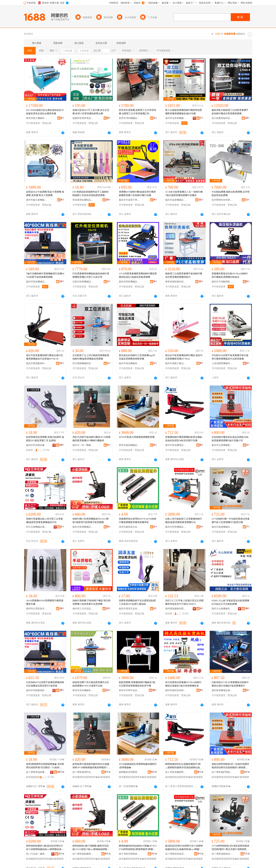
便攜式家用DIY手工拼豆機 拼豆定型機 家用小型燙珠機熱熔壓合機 (91, 112)
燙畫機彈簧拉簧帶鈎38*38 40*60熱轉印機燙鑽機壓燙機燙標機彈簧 (138, 521)
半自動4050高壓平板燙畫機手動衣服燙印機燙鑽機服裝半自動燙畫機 (230, 357)
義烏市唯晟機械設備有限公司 (83, 527)
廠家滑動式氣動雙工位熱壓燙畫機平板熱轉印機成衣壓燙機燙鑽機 (230, 112)
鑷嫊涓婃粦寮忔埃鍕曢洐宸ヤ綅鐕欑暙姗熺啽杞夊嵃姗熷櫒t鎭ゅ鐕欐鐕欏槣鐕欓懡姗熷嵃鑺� (184, 848)
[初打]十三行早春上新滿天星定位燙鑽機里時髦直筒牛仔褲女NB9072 (184, 602)
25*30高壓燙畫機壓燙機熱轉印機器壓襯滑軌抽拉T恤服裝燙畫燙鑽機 (138, 275)
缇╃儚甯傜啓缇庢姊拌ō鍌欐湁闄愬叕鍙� (176, 854)
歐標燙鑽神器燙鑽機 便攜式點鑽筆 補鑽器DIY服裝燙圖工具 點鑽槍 (45, 439)
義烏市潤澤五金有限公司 (129, 609)
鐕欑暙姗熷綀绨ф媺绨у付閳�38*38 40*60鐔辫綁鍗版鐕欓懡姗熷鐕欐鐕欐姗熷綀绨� (138, 848)
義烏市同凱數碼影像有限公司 (37, 690)
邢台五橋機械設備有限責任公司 (37, 527)
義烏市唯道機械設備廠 (37, 282)
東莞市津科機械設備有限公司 (129, 118)
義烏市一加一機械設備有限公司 (83, 445)
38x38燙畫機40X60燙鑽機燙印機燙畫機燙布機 (45, 602)
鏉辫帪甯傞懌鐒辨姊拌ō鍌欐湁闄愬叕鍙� (129, 772)
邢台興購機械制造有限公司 (83, 363)
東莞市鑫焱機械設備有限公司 (129, 445)
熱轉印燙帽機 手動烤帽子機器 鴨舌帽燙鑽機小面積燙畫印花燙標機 (91, 602)
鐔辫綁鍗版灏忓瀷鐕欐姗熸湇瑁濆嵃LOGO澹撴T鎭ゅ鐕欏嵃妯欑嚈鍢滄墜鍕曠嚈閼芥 (91, 848)
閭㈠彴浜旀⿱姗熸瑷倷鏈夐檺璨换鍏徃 (37, 854)
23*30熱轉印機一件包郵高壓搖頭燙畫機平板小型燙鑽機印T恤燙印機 (231, 521)
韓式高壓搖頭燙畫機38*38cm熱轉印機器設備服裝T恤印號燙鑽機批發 (183, 684)
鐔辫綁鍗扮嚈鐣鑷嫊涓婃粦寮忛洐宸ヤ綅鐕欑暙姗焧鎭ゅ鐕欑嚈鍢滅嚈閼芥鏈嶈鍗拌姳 (45, 848)
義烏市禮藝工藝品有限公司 (176, 363)
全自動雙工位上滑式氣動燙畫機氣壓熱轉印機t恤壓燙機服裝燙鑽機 (91, 357)
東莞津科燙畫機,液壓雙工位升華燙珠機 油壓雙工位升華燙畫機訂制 (138, 112)
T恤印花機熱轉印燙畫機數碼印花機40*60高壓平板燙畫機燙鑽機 (45, 275)
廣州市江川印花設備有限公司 (83, 609)
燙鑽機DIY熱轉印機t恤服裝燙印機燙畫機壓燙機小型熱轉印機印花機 (137, 194)
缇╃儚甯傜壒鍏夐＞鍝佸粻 (37, 772)
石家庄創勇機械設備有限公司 (83, 282)
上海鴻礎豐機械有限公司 (222, 363)
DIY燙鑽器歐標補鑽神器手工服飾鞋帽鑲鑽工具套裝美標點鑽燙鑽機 (91, 194)
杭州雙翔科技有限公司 (222, 200)
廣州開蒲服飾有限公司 (176, 609)
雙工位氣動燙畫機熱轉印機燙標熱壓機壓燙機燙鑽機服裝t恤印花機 (184, 112)
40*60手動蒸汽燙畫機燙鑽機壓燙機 (137, 437)
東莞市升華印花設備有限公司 (129, 690)
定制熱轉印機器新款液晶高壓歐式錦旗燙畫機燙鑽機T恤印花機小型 (230, 439)
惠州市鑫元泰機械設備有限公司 (37, 200)
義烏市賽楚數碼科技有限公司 (37, 363)
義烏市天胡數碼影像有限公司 (222, 282)
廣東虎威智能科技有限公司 (176, 282)
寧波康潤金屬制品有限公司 (83, 200)
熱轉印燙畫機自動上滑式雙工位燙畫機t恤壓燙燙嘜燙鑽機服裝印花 (44, 521)
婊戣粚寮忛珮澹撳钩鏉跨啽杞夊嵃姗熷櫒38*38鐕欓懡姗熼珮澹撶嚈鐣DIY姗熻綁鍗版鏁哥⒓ (91, 766)
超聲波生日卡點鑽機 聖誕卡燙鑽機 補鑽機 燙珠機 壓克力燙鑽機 (45, 194)
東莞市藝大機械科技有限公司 (37, 118)
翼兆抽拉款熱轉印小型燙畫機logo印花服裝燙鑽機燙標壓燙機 (137, 357)
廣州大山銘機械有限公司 (222, 609)
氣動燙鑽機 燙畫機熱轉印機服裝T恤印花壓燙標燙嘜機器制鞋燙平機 (137, 684)
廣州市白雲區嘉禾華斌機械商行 (37, 609)
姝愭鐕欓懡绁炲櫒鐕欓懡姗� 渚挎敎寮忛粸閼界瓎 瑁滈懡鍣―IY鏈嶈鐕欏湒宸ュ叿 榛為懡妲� (45, 766)
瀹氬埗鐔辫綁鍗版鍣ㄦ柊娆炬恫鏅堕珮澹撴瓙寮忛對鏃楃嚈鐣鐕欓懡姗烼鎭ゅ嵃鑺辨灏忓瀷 (230, 766)
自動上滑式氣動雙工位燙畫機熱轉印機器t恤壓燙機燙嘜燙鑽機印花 (184, 521)
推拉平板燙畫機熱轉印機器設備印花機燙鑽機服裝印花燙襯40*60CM (44, 357)
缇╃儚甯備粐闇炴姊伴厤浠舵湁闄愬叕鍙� (222, 772)
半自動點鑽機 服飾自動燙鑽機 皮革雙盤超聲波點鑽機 (231, 194)
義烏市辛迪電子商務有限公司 (129, 200)
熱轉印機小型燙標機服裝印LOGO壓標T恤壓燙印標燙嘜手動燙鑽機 (91, 521)
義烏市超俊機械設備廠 (176, 200)
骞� (61, 772)
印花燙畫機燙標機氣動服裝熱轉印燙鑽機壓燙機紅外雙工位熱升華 (91, 275)
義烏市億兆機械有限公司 (129, 363)
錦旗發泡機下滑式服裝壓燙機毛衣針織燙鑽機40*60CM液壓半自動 (91, 684)
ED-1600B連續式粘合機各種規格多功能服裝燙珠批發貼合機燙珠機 (45, 112)
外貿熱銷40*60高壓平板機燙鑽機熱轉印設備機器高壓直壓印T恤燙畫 (45, 684)
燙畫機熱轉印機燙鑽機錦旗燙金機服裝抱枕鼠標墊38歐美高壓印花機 (184, 439)
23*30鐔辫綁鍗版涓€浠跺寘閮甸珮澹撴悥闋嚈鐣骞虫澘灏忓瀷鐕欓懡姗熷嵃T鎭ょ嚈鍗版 (230, 848)
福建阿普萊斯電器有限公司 (83, 118)
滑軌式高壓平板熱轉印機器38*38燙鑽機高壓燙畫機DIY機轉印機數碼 (91, 439)
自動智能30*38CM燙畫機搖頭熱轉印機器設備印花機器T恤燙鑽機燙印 (230, 684)
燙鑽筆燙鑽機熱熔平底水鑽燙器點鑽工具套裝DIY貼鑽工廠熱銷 (137, 602)
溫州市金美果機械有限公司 (176, 118)
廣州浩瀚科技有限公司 (176, 690)
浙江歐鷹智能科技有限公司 (222, 118)
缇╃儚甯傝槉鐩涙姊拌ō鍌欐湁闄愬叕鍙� (222, 854)
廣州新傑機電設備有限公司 (222, 690)
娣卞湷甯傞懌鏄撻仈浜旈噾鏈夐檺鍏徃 (129, 854)
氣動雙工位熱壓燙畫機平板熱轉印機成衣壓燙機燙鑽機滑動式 (184, 275)
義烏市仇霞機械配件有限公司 (222, 445)
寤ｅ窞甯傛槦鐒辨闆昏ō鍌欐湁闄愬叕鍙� (176, 772)
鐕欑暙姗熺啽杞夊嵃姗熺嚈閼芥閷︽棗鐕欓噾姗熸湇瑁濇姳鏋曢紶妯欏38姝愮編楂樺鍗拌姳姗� (184, 766)
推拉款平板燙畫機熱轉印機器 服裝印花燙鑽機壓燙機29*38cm (184, 357)
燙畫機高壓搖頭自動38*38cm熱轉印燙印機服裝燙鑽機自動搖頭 (230, 275)
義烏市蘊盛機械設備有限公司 (222, 527)
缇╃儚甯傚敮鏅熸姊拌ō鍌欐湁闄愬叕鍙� (83, 854)
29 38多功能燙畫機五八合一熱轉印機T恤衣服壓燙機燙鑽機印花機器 (184, 194)
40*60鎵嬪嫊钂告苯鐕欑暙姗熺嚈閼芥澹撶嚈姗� (138, 766)
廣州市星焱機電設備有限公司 (176, 445)
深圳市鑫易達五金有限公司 (129, 527)
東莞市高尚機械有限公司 (83, 690)
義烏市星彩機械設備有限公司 (129, 282)
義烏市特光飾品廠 (35, 445)
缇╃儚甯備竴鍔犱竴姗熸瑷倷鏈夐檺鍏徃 (83, 772)
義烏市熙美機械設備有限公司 (176, 527)
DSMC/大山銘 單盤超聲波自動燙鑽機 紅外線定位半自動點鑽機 (230, 602)
